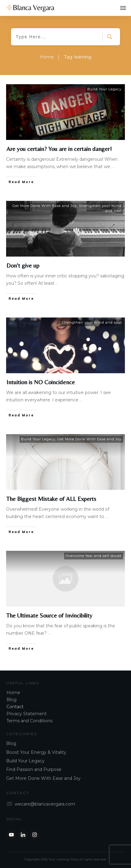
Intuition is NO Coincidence (41, 382)
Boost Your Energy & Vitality (36, 752)
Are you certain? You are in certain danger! (59, 149)
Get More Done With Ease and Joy (45, 206)
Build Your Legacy (104, 89)
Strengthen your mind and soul (91, 322)
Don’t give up (23, 265)
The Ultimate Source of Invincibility (49, 615)
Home (13, 693)
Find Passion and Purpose (34, 769)
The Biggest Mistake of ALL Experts (51, 499)
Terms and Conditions (29, 721)
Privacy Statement (27, 714)
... (113, 167)
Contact (15, 707)
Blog (11, 700)
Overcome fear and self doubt (94, 556)
